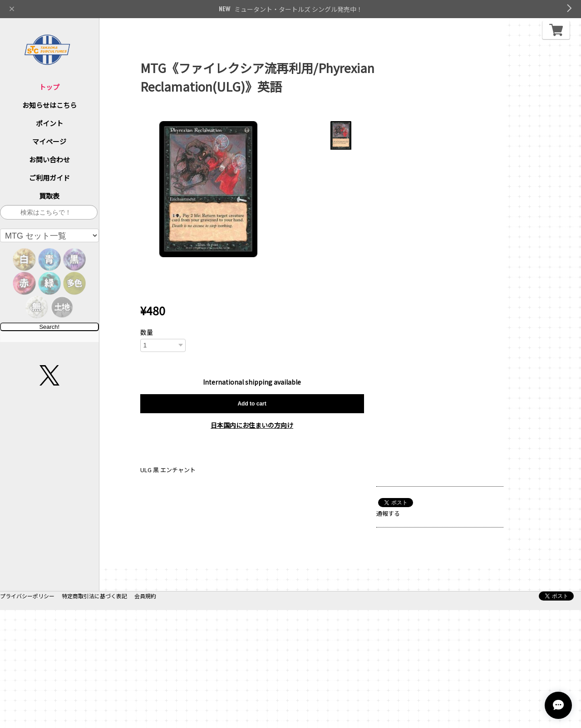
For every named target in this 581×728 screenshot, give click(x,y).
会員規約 (145, 714)
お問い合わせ (49, 159)
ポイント (49, 123)
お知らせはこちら (49, 105)
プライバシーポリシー (27, 714)
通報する (388, 513)
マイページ (49, 141)
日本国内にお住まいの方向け (252, 425)
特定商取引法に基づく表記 (94, 714)
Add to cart (252, 404)
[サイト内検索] (49, 212)
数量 (147, 332)
